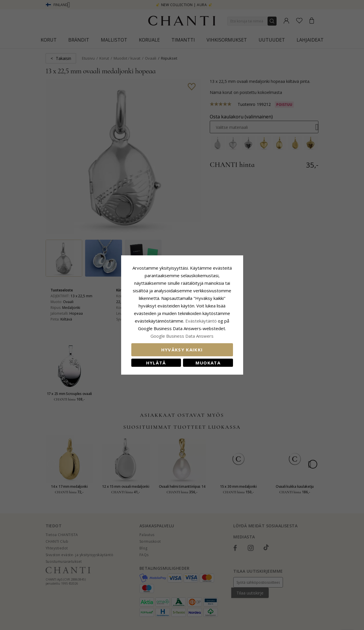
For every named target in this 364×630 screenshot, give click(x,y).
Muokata (208, 363)
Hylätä (156, 363)
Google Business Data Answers (182, 336)
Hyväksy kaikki (182, 350)
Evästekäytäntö (201, 321)
